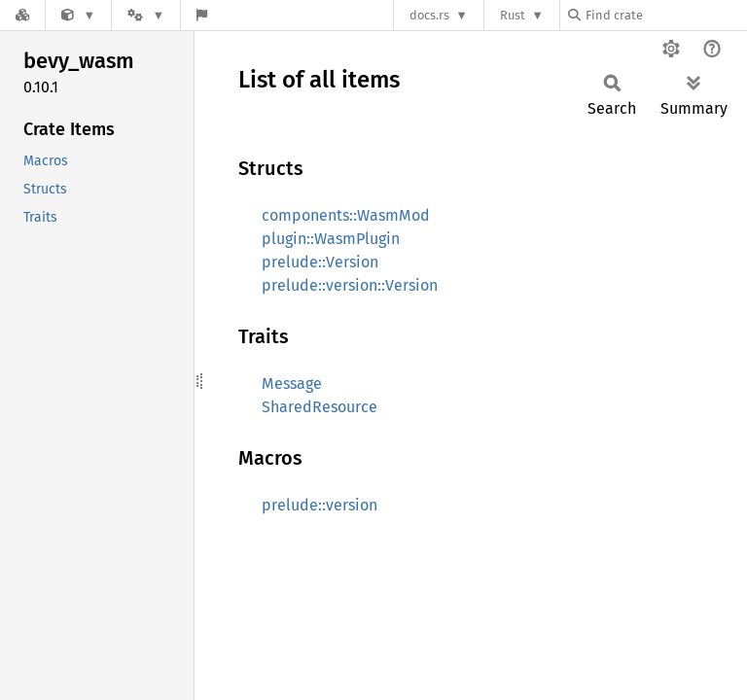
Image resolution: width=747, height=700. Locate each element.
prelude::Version (320, 262)
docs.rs (429, 15)
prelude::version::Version (350, 285)
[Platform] (146, 15)
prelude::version (320, 505)
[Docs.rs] (22, 15)
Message (292, 384)
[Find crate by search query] (665, 15)
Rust (513, 15)
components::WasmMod (346, 215)
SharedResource (320, 407)
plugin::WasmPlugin (331, 239)
